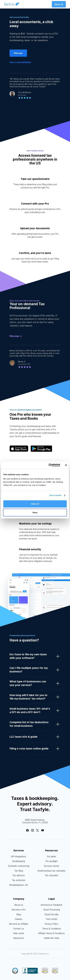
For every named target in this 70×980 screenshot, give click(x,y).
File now (18, 53)
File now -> (16, 336)
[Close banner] (66, 465)
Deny (35, 512)
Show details (55, 495)
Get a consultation (20, 62)
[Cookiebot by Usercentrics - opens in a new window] (49, 465)
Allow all (35, 504)
